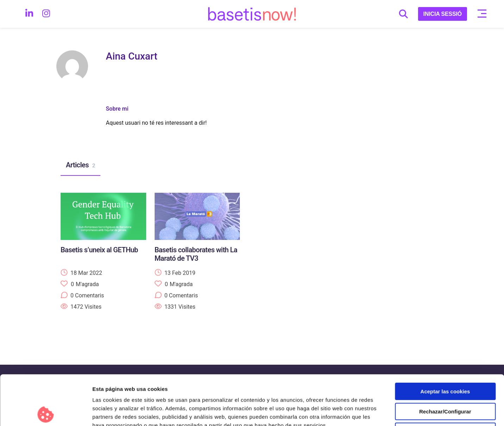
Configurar (372, 412)
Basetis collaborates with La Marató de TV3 (196, 254)
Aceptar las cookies (445, 342)
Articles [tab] (80, 165)
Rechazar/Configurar (445, 362)
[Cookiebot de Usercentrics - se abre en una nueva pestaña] (46, 412)
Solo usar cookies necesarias (445, 381)
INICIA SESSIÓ (443, 14)
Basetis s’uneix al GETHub (99, 250)
